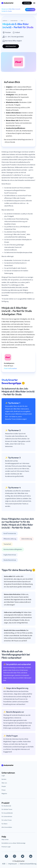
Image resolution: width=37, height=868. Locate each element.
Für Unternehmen (7, 817)
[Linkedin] (31, 856)
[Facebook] (6, 856)
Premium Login (6, 847)
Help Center (5, 839)
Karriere (4, 779)
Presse (4, 790)
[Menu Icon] (34, 3)
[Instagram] (15, 856)
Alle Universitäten (7, 827)
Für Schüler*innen (7, 809)
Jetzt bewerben (30, 10)
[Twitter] (23, 856)
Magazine (4, 794)
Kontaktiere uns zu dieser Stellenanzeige (13, 843)
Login (3, 776)
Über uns (4, 783)
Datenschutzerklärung (28, 864)
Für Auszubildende (7, 813)
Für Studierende (6, 806)
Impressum (13, 864)
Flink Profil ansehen (10, 368)
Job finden (27, 3)
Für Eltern (4, 824)
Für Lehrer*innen (7, 820)
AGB (4, 864)
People (4, 786)
